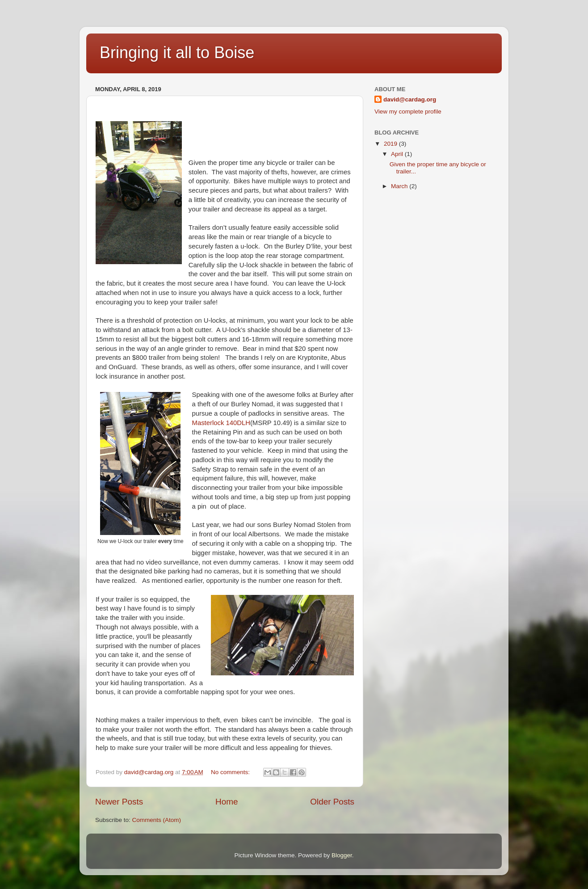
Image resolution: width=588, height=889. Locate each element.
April (398, 154)
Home (227, 802)
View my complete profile (408, 112)
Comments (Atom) (157, 820)
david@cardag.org (410, 99)
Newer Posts (119, 802)
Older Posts (332, 802)
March (400, 186)
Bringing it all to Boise (177, 53)
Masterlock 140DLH (221, 423)
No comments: (231, 772)
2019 (391, 144)
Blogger (342, 855)
